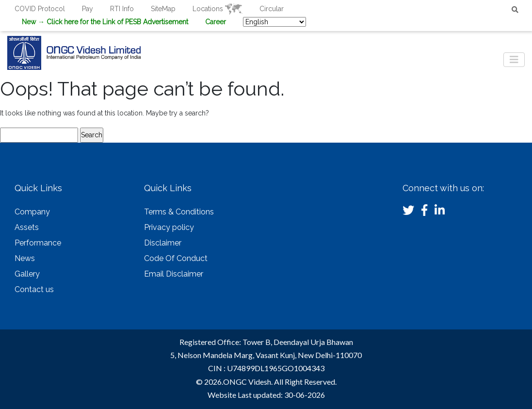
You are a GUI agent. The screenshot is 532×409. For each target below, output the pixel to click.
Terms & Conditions (179, 212)
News (25, 258)
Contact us (34, 289)
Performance (38, 243)
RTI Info (122, 9)
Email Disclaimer (174, 274)
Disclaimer (163, 243)
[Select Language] (274, 22)
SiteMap (163, 9)
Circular (272, 9)
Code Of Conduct (176, 258)
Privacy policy (169, 227)
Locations (218, 9)
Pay (88, 9)
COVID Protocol (40, 9)
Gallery (27, 274)
